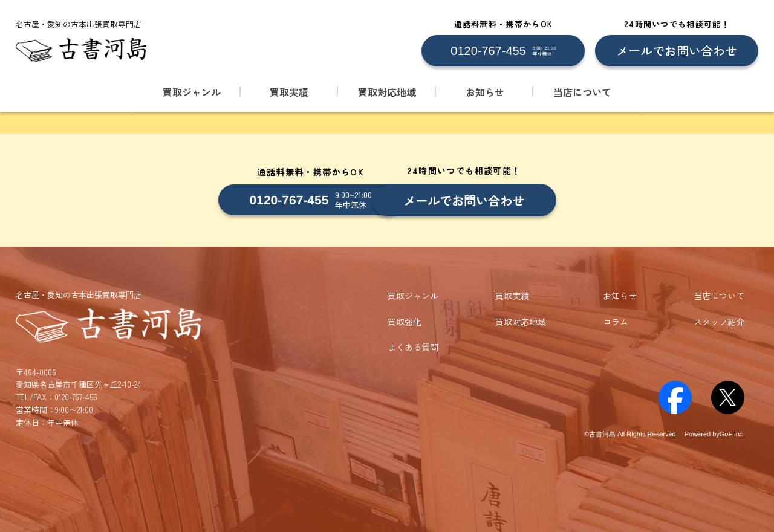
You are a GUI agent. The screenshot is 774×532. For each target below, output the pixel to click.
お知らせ (485, 92)
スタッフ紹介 (719, 320)
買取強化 (405, 320)
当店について (582, 92)
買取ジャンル (192, 92)
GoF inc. (732, 433)
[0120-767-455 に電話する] (503, 51)
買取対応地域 (387, 92)
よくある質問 (413, 346)
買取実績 (289, 92)
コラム (616, 320)
